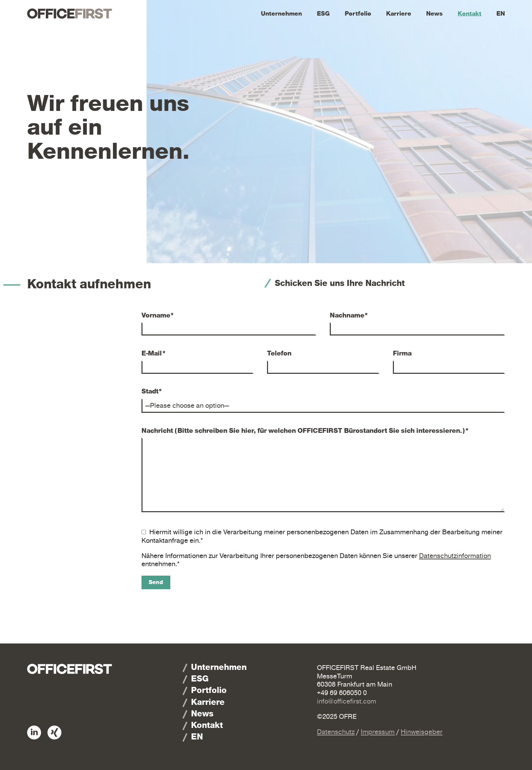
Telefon (279, 353)
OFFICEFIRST (70, 14)
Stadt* (152, 391)
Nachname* (349, 315)
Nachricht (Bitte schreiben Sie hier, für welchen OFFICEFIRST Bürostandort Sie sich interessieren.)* (305, 431)
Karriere (399, 14)
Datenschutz (336, 732)
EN (501, 14)
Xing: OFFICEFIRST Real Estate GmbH (54, 733)
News (434, 14)
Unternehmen (281, 14)
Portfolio (358, 14)
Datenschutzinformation (455, 556)
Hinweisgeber (422, 732)
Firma (402, 353)
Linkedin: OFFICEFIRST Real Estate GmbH (34, 733)
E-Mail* (154, 353)
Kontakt (470, 14)
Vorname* (158, 315)
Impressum (378, 732)
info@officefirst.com (347, 701)
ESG (323, 14)
